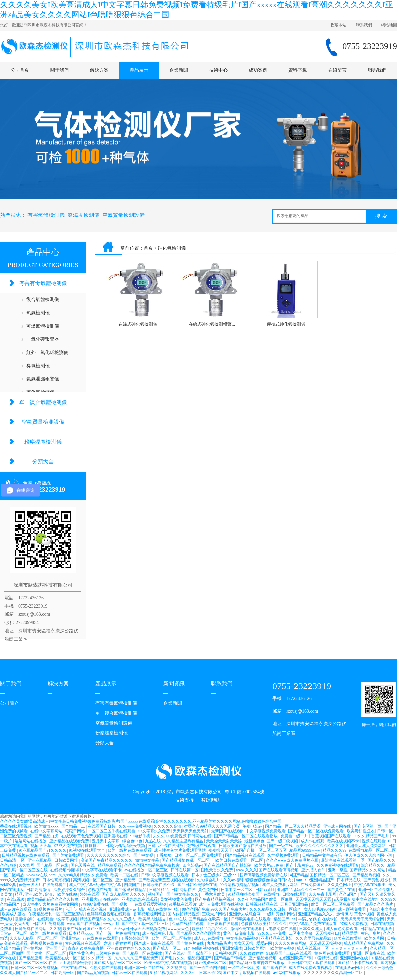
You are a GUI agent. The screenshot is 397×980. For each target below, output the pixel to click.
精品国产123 (285, 919)
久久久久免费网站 (291, 943)
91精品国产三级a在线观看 (289, 953)
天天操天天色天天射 (191, 831)
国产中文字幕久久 (183, 894)
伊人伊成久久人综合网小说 (369, 855)
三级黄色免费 (108, 953)
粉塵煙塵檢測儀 (43, 442)
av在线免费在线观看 (101, 938)
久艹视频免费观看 (284, 855)
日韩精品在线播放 (377, 929)
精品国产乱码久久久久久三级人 (108, 919)
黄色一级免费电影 (239, 933)
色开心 (71, 909)
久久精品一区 (100, 958)
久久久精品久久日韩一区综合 (276, 909)
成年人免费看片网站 (280, 885)
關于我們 (60, 70)
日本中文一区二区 (237, 890)
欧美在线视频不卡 (344, 841)
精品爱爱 (350, 933)
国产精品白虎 (47, 836)
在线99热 (111, 899)
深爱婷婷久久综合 (70, 890)
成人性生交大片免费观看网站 (180, 850)
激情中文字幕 (148, 860)
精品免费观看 (110, 865)
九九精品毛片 (220, 943)
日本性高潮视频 (57, 880)
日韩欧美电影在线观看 (251, 919)
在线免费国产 (313, 885)
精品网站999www (305, 850)
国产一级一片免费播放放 (118, 933)
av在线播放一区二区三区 (147, 870)
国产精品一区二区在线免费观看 (316, 831)
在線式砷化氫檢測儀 (138, 324)
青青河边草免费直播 (86, 948)
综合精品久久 (373, 865)
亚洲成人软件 (314, 870)
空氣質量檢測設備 (123, 215)
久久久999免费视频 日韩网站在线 (183, 836)
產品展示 (139, 70)
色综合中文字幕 (383, 909)
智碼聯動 (210, 800)
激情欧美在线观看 (247, 929)
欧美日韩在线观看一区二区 (240, 860)
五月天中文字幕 (106, 841)
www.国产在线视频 (84, 924)
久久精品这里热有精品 (184, 841)
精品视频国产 (200, 958)
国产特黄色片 (82, 953)
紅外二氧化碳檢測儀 (47, 353)
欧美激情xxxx (47, 826)
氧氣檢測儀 (38, 313)
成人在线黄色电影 (164, 909)
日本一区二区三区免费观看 (199, 855)
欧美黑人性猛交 (153, 919)
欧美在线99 (68, 894)
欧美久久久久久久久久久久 (320, 846)
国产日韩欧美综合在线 (198, 885)
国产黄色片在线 (342, 890)
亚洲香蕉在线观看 (223, 924)
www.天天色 (179, 929)
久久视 (55, 929)
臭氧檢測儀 (38, 366)
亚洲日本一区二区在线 (144, 968)
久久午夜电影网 (323, 894)
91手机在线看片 (183, 904)
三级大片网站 (215, 914)
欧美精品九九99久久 (210, 929)
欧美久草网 (375, 938)
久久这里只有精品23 (314, 938)
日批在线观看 (295, 894)
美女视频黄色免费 (176, 899)
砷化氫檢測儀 (172, 248)
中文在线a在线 (74, 968)
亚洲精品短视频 (263, 958)
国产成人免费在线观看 (154, 943)
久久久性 (189, 973)
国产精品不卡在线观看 (358, 963)
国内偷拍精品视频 (184, 914)
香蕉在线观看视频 (16, 826)
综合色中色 (133, 841)
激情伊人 (344, 914)
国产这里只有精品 (131, 890)
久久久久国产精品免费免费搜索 (152, 865)
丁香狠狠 (164, 855)
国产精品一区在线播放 (143, 953)
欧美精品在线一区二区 (66, 958)
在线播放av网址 (349, 968)
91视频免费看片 (49, 909)
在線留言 (337, 70)
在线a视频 (16, 899)
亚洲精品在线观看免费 (70, 841)
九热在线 (153, 841)
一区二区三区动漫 (244, 968)
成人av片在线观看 (16, 909)
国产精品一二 (74, 826)
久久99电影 (68, 875)
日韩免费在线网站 (31, 929)
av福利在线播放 (287, 973)
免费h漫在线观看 (201, 846)
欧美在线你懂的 (348, 938)
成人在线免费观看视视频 (311, 968)
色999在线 (178, 919)
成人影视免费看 (353, 909)
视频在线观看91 (376, 841)
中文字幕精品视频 (243, 938)
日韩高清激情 (39, 890)
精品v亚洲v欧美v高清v (35, 894)
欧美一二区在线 (125, 875)
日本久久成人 (311, 929)
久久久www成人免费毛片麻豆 (293, 860)
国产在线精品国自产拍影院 (228, 865)
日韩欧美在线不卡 (159, 885)
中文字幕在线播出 (370, 885)
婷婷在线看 (90, 894)
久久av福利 (233, 880)
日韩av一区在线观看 (130, 973)
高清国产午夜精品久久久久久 (107, 860)
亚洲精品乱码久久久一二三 (301, 890)
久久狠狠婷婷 (252, 953)
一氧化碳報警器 (43, 339)
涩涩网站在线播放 (31, 841)
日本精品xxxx (81, 933)
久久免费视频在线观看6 (338, 865)
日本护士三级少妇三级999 (215, 875)
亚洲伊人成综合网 (245, 914)
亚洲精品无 (126, 880)
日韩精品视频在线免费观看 (26, 855)
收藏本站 (338, 25)
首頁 (148, 248)
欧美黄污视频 (283, 948)
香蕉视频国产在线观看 (331, 836)
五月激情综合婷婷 (76, 963)
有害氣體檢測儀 (46, 215)
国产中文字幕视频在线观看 (247, 973)
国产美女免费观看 (69, 855)
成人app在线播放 (209, 938)
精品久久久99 (334, 850)
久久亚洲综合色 (380, 968)
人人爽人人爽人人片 (350, 948)
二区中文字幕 (301, 933)
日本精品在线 (349, 880)
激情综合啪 (25, 919)
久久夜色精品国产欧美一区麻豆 (265, 899)
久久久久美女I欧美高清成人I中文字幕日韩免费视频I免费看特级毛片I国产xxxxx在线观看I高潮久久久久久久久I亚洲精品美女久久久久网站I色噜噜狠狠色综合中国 (141, 821)
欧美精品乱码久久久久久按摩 (53, 899)
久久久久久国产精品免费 (137, 958)
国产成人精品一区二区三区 (118, 963)
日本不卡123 (210, 973)
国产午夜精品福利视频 (215, 899)
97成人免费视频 (69, 846)
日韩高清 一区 (13, 860)
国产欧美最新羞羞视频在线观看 (167, 880)
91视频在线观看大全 (88, 850)
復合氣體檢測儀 (43, 300)
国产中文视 (144, 855)
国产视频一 (122, 904)
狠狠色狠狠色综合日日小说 (270, 880)
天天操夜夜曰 (328, 933)
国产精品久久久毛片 (376, 904)
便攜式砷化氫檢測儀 (286, 324)
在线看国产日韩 (102, 826)
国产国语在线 (275, 968)
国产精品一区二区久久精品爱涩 (293, 826)
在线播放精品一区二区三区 (372, 850)
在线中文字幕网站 (47, 831)
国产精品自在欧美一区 (209, 919)
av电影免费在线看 (281, 929)
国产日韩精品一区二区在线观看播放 (246, 836)
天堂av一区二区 (14, 933)
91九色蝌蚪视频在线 (202, 948)
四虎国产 (132, 885)
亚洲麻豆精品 (40, 860)
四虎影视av (192, 865)
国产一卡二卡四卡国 (208, 968)
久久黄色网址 (340, 885)
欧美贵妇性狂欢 (361, 831)
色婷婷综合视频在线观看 (109, 914)
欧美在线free (74, 929)
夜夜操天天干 (221, 850)
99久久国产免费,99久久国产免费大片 (215, 909)
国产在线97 (175, 953)
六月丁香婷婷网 (118, 943)
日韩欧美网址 (67, 860)
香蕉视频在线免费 (47, 943)
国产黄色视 (373, 880)
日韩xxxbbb (265, 890)
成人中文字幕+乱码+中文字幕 (96, 885)
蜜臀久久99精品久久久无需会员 (212, 826)
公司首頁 (20, 70)
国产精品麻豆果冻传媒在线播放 (257, 963)
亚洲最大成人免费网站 (366, 846)
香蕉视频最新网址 (150, 914)
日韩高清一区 (63, 973)
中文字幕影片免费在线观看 (313, 924)
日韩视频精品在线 (262, 904)
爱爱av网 (265, 943)
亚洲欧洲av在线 (354, 958)
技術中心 (218, 70)
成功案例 (258, 70)
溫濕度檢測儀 (83, 215)
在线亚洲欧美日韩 (296, 958)
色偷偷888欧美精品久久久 (264, 924)
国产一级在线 (281, 846)
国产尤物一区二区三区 (47, 953)
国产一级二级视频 (283, 841)
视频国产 (156, 894)
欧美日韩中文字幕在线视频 (169, 963)
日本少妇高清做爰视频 (126, 846)
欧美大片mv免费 (269, 865)
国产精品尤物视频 (93, 973)
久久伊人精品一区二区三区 (34, 938)
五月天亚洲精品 (295, 904)
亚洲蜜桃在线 (116, 836)
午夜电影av (253, 826)
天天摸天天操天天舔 (314, 899)
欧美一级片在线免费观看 (130, 850)
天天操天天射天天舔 (224, 841)
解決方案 (99, 70)
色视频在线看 (100, 890)
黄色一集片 (371, 933)
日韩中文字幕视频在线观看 (165, 875)
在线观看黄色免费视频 (82, 836)
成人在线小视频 (93, 909)
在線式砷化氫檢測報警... (212, 324)
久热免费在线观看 (106, 968)
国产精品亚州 (31, 958)
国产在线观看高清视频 (279, 870)
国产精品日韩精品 (230, 958)
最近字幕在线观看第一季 (343, 860)
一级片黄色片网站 (280, 914)
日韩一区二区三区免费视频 (35, 968)
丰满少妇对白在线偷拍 (318, 919)
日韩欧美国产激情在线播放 (243, 846)
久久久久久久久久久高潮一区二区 (334, 973)
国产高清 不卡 (200, 953)
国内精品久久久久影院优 (199, 933)
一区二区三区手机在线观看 (112, 831)
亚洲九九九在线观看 (140, 899)
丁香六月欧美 (214, 894)
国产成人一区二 (167, 948)
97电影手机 (141, 836)
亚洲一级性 (338, 870)
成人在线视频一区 (313, 948)
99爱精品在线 (326, 958)
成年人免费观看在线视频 (221, 904)
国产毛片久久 (173, 958)
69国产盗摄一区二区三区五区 (261, 850)
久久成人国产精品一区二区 (24, 973)
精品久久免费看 (94, 875)
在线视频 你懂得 (65, 870)
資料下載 (298, 70)
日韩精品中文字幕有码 (322, 855)
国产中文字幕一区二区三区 (146, 924)
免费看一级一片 (295, 836)
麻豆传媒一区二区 (211, 963)
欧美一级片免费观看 (49, 933)
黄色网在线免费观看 (333, 953)
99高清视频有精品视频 (240, 885)
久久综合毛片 (209, 880)
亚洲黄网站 (33, 948)
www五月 (111, 924)
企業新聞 (179, 70)
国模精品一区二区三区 (330, 875)
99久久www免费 (272, 933)
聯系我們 (364, 25)
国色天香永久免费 (218, 870)
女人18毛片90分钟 (320, 909)
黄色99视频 (364, 914)
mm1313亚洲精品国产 (316, 880)
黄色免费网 (209, 890)
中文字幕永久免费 (155, 831)
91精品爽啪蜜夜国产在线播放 (254, 894)
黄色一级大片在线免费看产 (43, 885)
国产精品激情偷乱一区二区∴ (188, 860)
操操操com (94, 846)
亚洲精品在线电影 (277, 938)
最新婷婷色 (254, 841)
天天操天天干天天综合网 (363, 919)
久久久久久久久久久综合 (109, 855)
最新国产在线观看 (227, 831)
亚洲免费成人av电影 (127, 909)
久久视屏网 (177, 968)
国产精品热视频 (367, 875)
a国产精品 (299, 875)
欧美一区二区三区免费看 (333, 904)
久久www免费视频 (135, 826)
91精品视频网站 (164, 973)
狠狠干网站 (76, 831)
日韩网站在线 (184, 890)
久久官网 (26, 865)
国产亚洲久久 (99, 929)
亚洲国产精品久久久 (316, 914)
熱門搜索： (13, 215)
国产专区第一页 (368, 826)
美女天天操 (244, 943)
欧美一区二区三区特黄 (172, 938)
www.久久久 (246, 870)
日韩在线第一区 (185, 870)
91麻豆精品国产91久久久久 (43, 850)
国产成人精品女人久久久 (124, 894)
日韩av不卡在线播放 (166, 846)
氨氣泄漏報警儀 (43, 379)
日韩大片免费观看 (49, 924)
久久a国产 (348, 894)
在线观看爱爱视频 (151, 904)
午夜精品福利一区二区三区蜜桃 (57, 914)
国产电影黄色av (300, 865)
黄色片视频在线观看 (83, 943)
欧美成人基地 (14, 914)
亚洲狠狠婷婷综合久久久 (129, 948)
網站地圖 (389, 25)
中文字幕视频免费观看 (266, 831)
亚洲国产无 (56, 948)
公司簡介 (9, 703)
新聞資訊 (174, 683)
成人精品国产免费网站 (364, 943)
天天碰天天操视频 (326, 943)
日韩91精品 (159, 890)
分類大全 (43, 462)
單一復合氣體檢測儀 (43, 402)
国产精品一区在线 (53, 865)
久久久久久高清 (168, 826)
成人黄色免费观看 (342, 929)
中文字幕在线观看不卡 (102, 870)
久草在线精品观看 (188, 924)
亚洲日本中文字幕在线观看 (312, 963)
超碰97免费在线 (95, 904)
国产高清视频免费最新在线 (264, 875)
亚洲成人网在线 (338, 826)
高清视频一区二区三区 (93, 880)
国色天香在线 (83, 865)
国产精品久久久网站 (368, 870)
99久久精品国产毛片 (372, 836)
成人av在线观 (313, 841)
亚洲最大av (91, 899)
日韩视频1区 (226, 953)
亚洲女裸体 (232, 948)
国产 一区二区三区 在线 (36, 963)
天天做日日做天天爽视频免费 (140, 929)
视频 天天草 (41, 846)
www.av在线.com (41, 875)
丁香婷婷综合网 (135, 938)
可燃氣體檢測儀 (43, 326)
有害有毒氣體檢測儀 (43, 283)
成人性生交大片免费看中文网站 (51, 904)
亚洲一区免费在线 (369, 953)
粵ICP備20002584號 (244, 792)
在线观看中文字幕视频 (58, 919)
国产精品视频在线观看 (245, 855)
